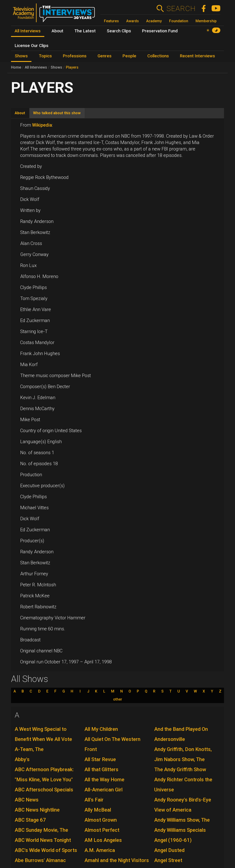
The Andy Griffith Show (180, 769)
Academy (154, 21)
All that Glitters (101, 769)
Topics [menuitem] (45, 56)
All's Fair (94, 800)
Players (72, 67)
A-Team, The (29, 749)
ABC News (27, 800)
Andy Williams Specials (180, 830)
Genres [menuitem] (105, 56)
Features (111, 21)
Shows (56, 67)
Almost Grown (101, 820)
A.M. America (100, 850)
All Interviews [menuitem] (28, 31)
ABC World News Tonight (43, 840)
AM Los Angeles (103, 840)
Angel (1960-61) (173, 840)
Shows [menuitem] (21, 56)
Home (16, 67)
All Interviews (36, 67)
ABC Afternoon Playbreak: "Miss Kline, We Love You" (44, 775)
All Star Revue (100, 759)
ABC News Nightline (37, 810)
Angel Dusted (169, 850)
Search (181, 8)
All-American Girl (104, 790)
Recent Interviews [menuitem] (197, 56)
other (118, 699)
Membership (206, 21)
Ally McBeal (98, 810)
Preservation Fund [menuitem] (160, 31)
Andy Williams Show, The (182, 820)
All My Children (101, 729)
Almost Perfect (102, 830)
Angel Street (168, 860)
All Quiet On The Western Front (112, 744)
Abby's (22, 759)
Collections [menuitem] (158, 56)
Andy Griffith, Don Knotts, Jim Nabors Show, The (183, 754)
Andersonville (170, 739)
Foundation (179, 21)
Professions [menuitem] (75, 56)
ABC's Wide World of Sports (46, 850)
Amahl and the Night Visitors (117, 860)
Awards (133, 21)
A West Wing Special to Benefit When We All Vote (43, 734)
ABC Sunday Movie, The (41, 830)
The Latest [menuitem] (85, 31)
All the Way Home (104, 780)
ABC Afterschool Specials (44, 790)
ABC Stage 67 (30, 820)
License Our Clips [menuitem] (32, 46)
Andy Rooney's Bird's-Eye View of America (183, 805)
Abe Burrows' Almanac (40, 860)
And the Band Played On (181, 729)
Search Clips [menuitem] (119, 31)
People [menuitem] (129, 56)
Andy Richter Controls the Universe (183, 785)
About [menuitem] (57, 31)
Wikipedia (42, 125)
